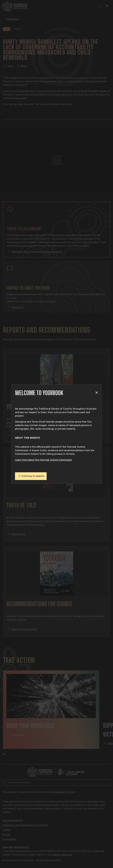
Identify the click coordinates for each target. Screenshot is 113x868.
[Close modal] (97, 393)
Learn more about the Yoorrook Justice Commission (44, 460)
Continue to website (31, 476)
